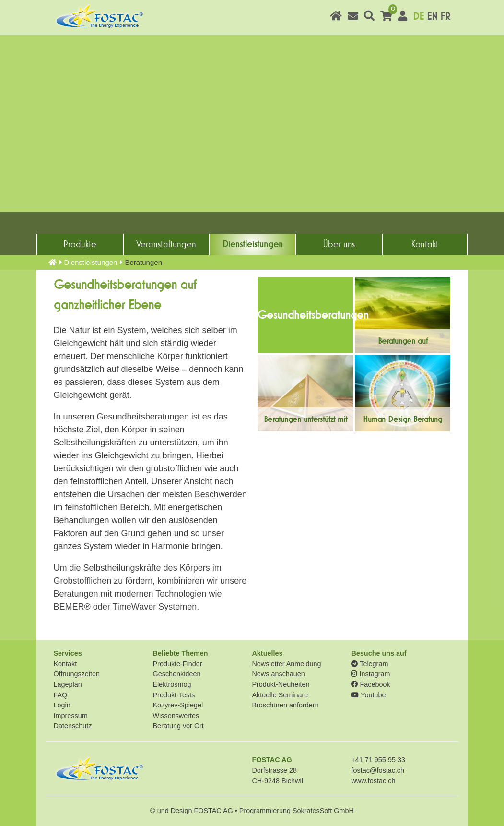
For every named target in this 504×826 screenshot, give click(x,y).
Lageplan (68, 684)
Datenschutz (73, 726)
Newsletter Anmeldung (286, 664)
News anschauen (278, 674)
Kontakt (425, 244)
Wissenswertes (176, 716)
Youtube (368, 695)
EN (432, 17)
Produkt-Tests (174, 695)
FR (445, 17)
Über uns (339, 244)
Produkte (80, 244)
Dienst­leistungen (253, 244)
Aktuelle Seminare (280, 695)
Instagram (370, 674)
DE (418, 17)
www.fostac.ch (373, 781)
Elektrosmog (172, 684)
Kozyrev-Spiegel (178, 705)
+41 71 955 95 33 (378, 760)
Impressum (71, 716)
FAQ (61, 695)
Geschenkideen (176, 674)
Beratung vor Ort (178, 726)
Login (62, 705)
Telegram (369, 664)
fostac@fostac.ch (378, 770)
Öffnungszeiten (77, 674)
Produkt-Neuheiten (281, 684)
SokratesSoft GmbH (323, 811)
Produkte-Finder (177, 664)
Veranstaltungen (166, 244)
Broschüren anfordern (285, 705)
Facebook (370, 684)
